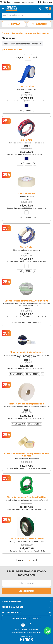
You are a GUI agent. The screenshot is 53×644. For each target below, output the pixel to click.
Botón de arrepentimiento (27, 618)
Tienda (5, 33)
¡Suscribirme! (27, 591)
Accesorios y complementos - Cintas (30, 33)
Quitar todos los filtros (12, 50)
